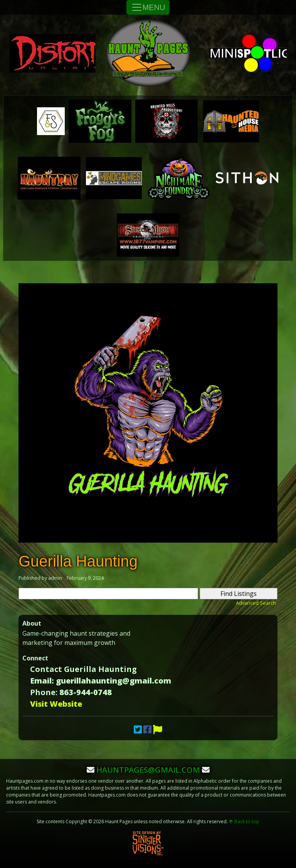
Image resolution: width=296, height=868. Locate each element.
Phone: (44, 692)
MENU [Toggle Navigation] (148, 7)
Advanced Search (256, 603)
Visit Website (56, 704)
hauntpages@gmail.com (148, 770)
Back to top (244, 821)
